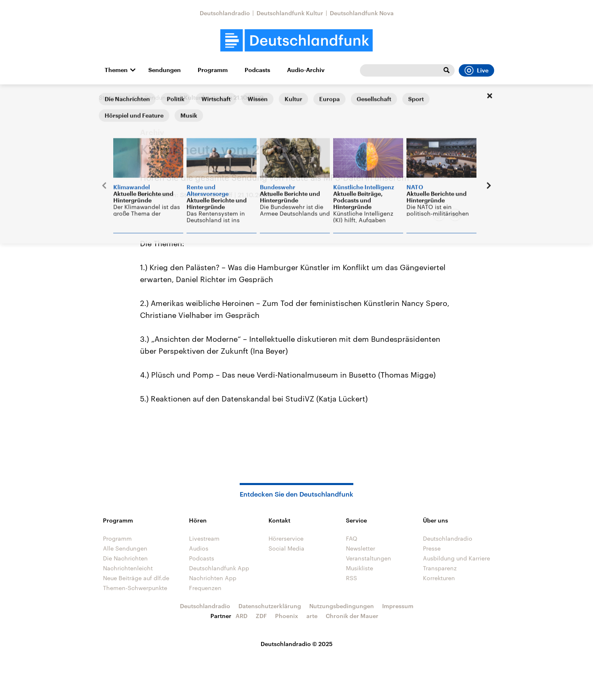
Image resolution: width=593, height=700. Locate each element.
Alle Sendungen (154, 97)
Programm (213, 70)
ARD (242, 616)
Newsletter (361, 548)
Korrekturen (439, 578)
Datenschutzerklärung (270, 606)
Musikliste (360, 568)
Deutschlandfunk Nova (362, 13)
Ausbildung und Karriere (456, 558)
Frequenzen (205, 588)
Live (476, 70)
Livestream (204, 538)
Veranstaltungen (369, 558)
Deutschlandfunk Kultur (290, 13)
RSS (351, 578)
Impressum (398, 606)
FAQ (352, 538)
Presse (432, 548)
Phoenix (287, 616)
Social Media (286, 548)
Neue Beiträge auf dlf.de (136, 578)
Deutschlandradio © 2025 (297, 644)
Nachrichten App (213, 578)
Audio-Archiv (306, 70)
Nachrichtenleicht (128, 568)
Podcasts (257, 70)
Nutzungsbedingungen (342, 606)
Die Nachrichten (125, 558)
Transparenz (440, 568)
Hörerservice (286, 538)
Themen (116, 70)
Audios (199, 548)
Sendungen (165, 70)
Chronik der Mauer (352, 616)
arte (312, 616)
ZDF (261, 616)
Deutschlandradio (225, 13)
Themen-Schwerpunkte (135, 588)
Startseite (112, 97)
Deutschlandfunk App (219, 568)
